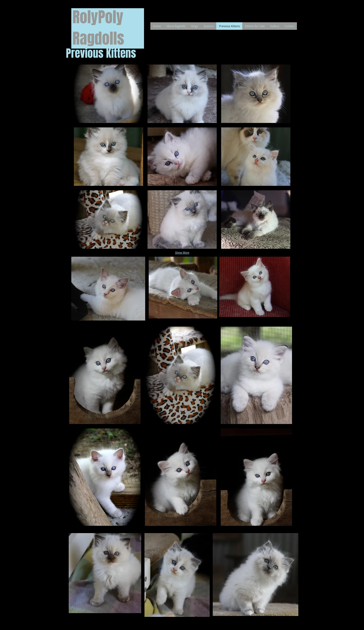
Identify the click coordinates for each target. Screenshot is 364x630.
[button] (108, 94)
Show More (182, 253)
